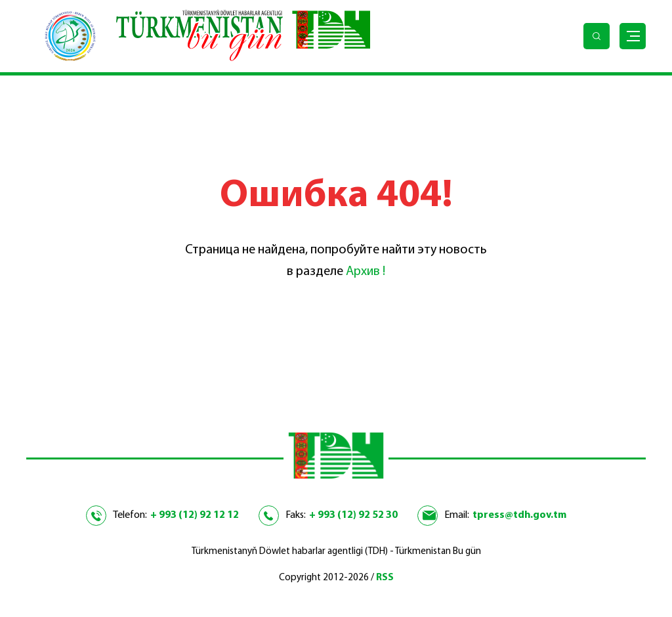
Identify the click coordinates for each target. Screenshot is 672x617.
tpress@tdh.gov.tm (519, 515)
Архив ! (366, 272)
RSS (385, 578)
